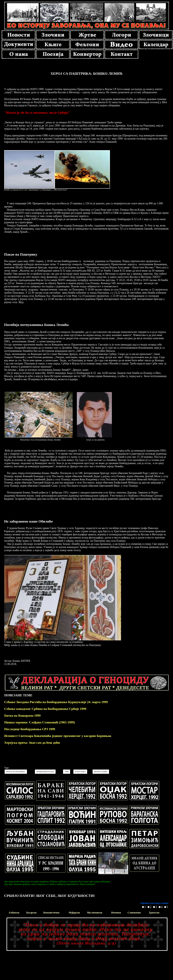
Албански (14, 913)
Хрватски (154, 913)
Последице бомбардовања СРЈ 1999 (30, 729)
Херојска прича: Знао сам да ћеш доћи (32, 743)
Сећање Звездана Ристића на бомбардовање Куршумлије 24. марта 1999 (56, 702)
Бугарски (31, 913)
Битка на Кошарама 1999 (22, 716)
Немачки (116, 913)
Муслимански (95, 913)
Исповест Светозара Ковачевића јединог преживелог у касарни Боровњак (58, 736)
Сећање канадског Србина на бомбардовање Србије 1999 (45, 709)
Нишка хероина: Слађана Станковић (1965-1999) (40, 722)
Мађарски (74, 913)
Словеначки (134, 913)
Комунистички (51, 913)
